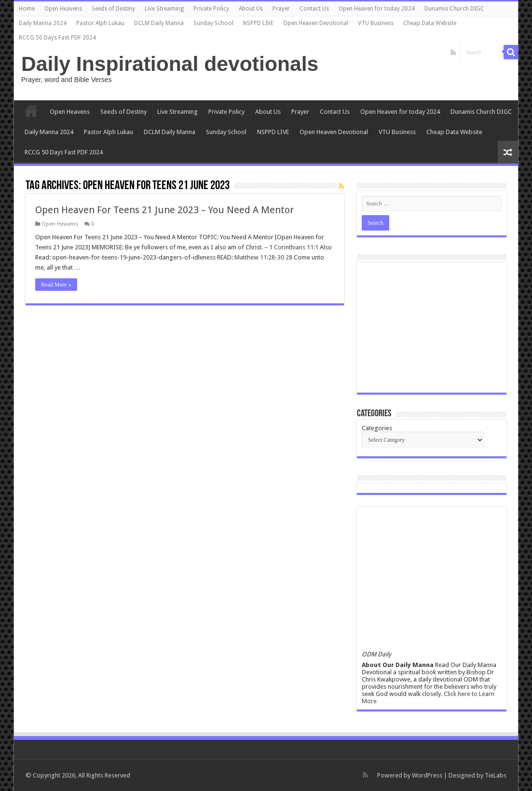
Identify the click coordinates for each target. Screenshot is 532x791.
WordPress (427, 775)
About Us (251, 9)
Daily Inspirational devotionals (170, 64)
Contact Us (314, 9)
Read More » (56, 285)
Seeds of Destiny (113, 9)
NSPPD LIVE (258, 23)
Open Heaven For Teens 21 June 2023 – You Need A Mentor (164, 210)
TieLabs (496, 775)
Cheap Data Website (430, 23)
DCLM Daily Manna (159, 23)
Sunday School (213, 23)
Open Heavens (63, 9)
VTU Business (376, 23)
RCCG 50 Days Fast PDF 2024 (57, 38)
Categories (377, 428)
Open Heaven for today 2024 (377, 9)
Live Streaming (164, 9)
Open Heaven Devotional (316, 23)
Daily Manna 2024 (43, 23)
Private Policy (211, 9)
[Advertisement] (432, 327)
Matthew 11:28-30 (259, 257)
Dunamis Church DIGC (454, 9)
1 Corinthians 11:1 (294, 247)
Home (27, 9)
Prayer (281, 9)
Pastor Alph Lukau (100, 23)
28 (289, 257)
